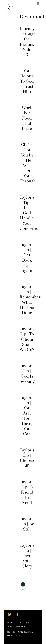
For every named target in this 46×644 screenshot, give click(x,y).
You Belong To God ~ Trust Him (27, 81)
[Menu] (38, 3)
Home (10, 622)
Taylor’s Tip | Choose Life (27, 458)
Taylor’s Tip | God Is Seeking (27, 374)
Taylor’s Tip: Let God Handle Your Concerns (29, 213)
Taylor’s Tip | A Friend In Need (27, 492)
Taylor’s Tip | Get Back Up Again (27, 258)
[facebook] (18, 614)
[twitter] (10, 614)
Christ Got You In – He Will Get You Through (28, 163)
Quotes (10, 626)
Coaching (19, 622)
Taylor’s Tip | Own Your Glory (27, 556)
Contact (29, 622)
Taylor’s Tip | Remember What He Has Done (30, 300)
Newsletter (21, 626)
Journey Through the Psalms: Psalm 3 (28, 42)
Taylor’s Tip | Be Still (27, 524)
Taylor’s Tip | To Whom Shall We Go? (27, 339)
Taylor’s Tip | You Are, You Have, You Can (27, 416)
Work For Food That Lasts (27, 118)
